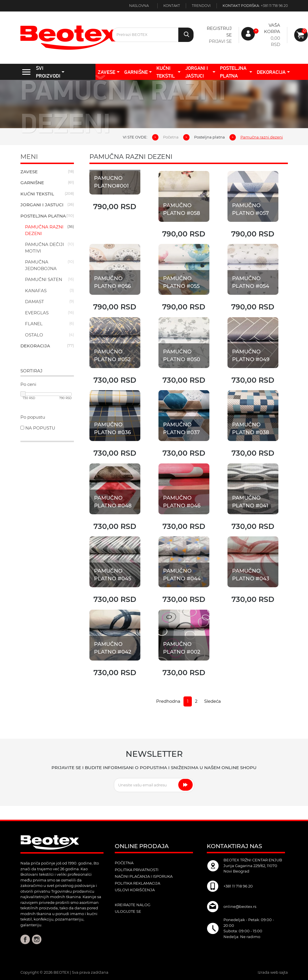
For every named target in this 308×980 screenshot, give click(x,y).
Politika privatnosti (137, 870)
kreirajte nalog (133, 905)
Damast (35, 302)
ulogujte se (128, 911)
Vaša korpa (272, 28)
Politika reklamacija (137, 883)
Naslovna (139, 6)
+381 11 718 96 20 (274, 6)
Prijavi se (220, 41)
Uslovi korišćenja (135, 890)
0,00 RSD (275, 41)
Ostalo (34, 335)
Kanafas (36, 291)
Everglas (37, 313)
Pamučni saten (44, 279)
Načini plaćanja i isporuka (144, 876)
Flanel (34, 324)
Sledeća (213, 701)
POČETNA (124, 863)
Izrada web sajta (273, 972)
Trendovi (201, 6)
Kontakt (172, 6)
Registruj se (219, 32)
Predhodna (168, 701)
